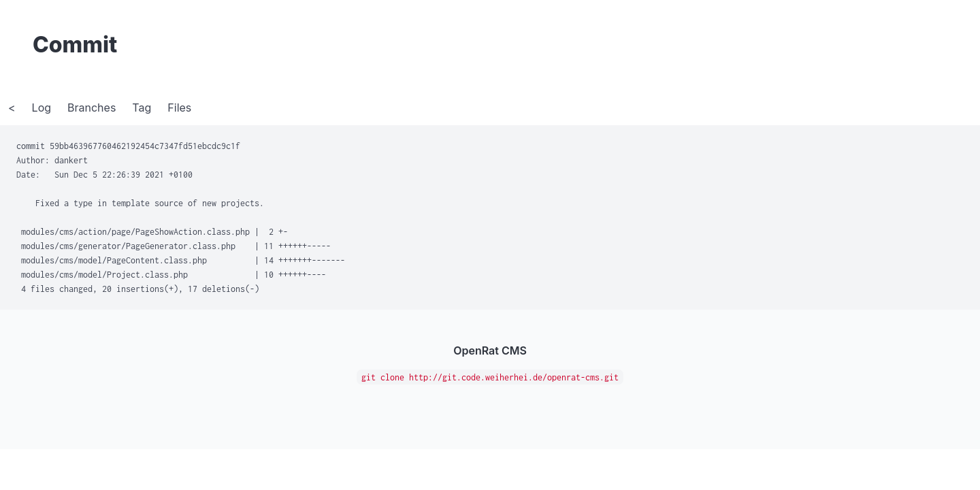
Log (42, 108)
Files (179, 108)
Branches (92, 108)
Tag (142, 108)
